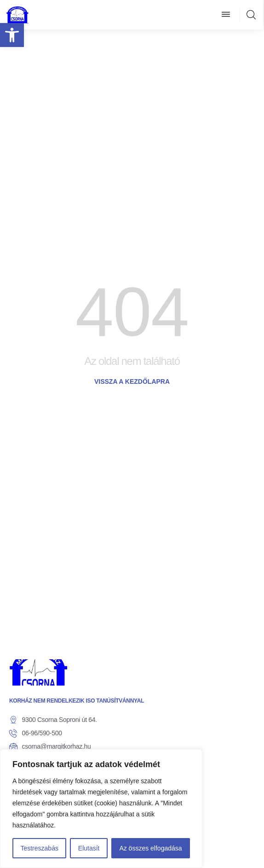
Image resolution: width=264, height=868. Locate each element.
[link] (12, 35)
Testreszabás (39, 848)
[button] (226, 15)
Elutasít (89, 848)
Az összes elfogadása (150, 848)
